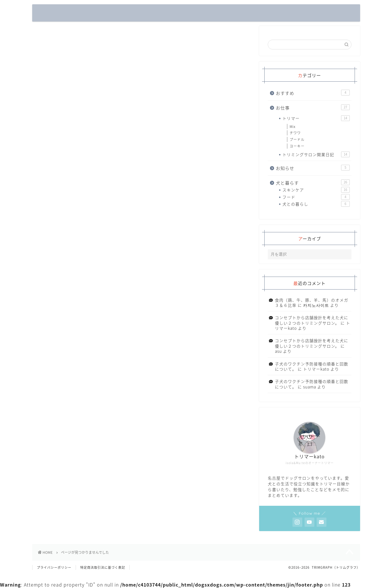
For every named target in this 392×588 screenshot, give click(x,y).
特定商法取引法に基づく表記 (103, 567)
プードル (297, 139)
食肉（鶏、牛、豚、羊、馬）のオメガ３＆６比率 (312, 302)
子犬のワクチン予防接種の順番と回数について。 (312, 366)
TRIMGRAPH (59, 12)
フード (303, 13)
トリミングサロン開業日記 (191, 13)
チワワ (295, 133)
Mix (293, 127)
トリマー (147, 13)
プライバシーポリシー (54, 567)
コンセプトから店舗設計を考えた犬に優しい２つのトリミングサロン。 (312, 320)
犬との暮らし (239, 13)
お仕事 (54, 283)
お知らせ (56, 292)
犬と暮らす (59, 300)
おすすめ (56, 275)
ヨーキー (297, 146)
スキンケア (274, 13)
